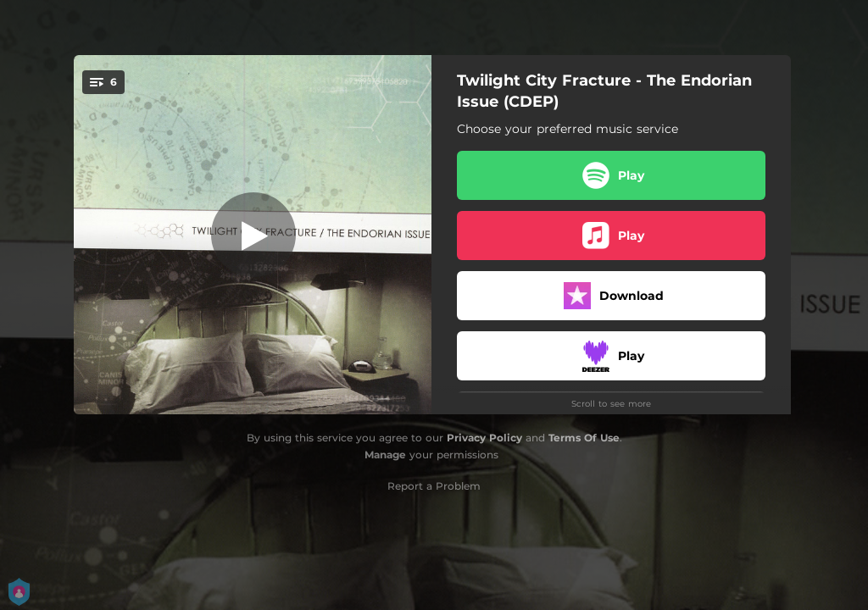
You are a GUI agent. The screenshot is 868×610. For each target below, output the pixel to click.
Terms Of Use (584, 438)
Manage (385, 455)
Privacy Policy (484, 438)
